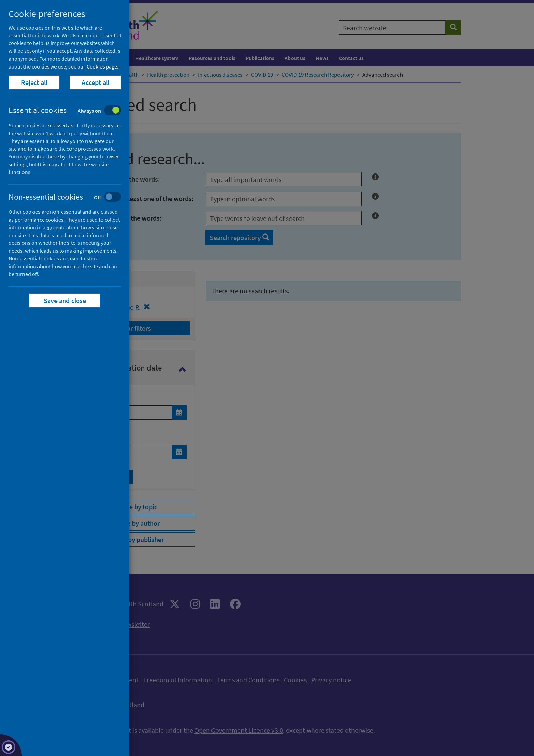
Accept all (96, 82)
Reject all (34, 82)
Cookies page (102, 66)
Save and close (65, 300)
